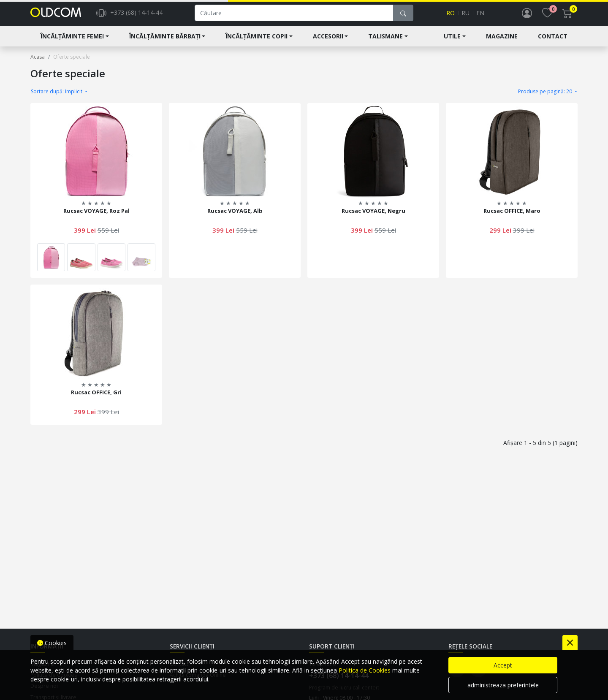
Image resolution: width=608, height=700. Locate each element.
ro (451, 15)
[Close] (570, 643)
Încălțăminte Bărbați (165, 41)
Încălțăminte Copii (256, 41)
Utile (452, 41)
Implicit (57, 96)
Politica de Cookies (365, 670)
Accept (503, 665)
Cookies (52, 643)
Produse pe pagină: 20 (546, 96)
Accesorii (328, 41)
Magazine (502, 41)
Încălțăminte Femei (72, 41)
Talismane (385, 41)
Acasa (38, 61)
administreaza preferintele (503, 685)
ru (465, 15)
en (480, 15)
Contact (553, 41)
